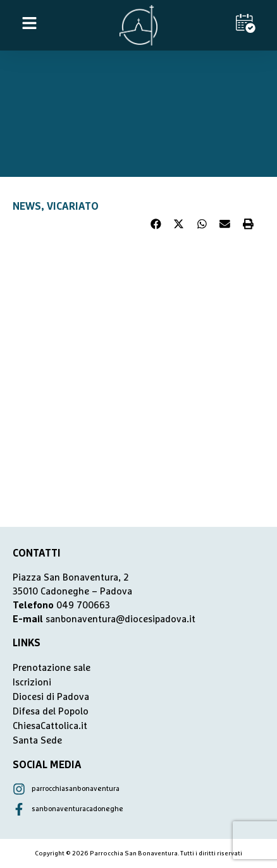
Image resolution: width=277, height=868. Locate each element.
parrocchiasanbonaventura (76, 789)
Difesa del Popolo (51, 712)
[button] (156, 224)
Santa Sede (37, 741)
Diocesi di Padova (51, 697)
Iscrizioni (32, 683)
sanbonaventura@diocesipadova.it (120, 619)
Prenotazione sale (52, 668)
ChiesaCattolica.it (50, 726)
